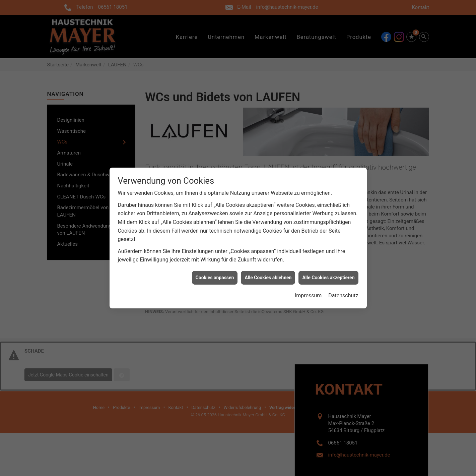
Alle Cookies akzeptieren (328, 273)
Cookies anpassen (215, 273)
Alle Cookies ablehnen (268, 273)
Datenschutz (343, 291)
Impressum (308, 291)
